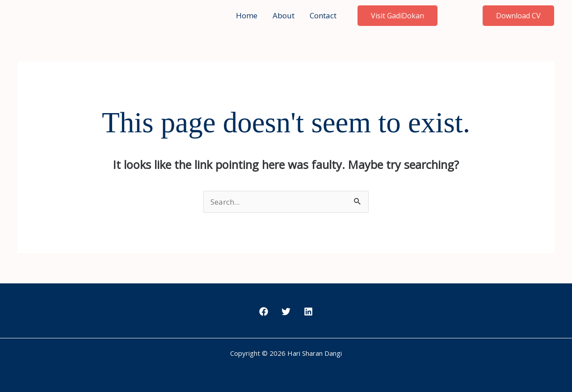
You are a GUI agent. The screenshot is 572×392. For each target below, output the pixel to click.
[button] (518, 16)
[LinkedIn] (308, 312)
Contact (323, 15)
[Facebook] (264, 312)
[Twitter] (286, 312)
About (284, 15)
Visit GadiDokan (397, 16)
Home (247, 15)
